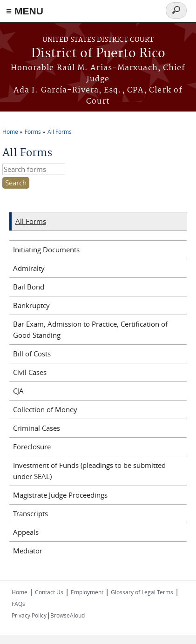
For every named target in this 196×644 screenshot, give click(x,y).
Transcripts (30, 513)
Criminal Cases (37, 428)
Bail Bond (29, 287)
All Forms (60, 131)
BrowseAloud (68, 615)
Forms (33, 131)
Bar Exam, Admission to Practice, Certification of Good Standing (90, 329)
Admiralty (29, 268)
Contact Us (49, 592)
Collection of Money (45, 409)
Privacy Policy (29, 615)
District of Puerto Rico (98, 54)
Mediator (28, 551)
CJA (18, 391)
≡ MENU (25, 11)
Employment (87, 592)
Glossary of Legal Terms (142, 592)
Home (10, 131)
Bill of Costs (32, 354)
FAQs (18, 604)
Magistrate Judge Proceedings (60, 495)
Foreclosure (32, 447)
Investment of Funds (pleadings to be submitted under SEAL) (89, 471)
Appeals (26, 532)
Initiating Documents (46, 250)
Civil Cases (30, 372)
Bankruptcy (31, 305)
